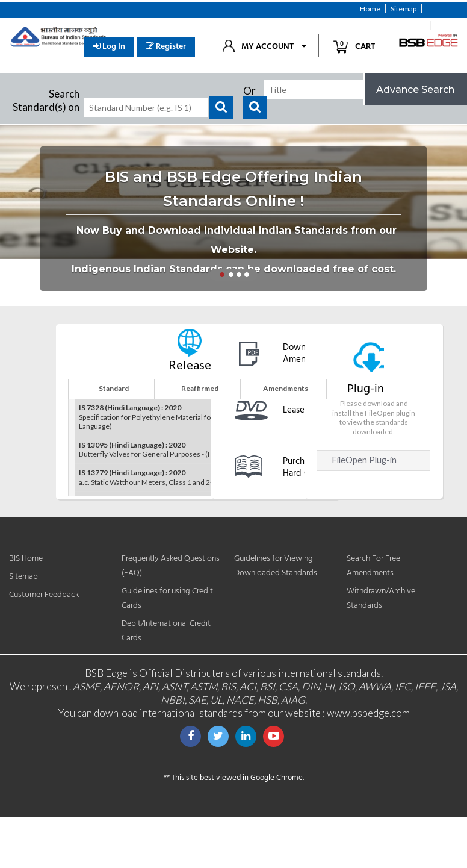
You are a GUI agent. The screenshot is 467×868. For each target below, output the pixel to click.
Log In (109, 47)
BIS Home (26, 559)
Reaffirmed (200, 388)
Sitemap (404, 9)
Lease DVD (304, 410)
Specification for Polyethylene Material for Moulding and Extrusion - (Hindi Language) (197, 417)
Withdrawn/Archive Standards (381, 598)
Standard (114, 388)
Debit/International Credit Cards (166, 631)
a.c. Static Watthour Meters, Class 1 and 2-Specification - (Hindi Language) (196, 477)
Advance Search (415, 89)
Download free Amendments (312, 354)
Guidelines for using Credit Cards (167, 598)
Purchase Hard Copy (303, 467)
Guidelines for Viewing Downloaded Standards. (276, 566)
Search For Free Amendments (373, 566)
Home (370, 9)
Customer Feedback (393, 26)
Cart (359, 46)
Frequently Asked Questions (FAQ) (171, 566)
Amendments (286, 388)
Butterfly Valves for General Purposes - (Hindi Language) (169, 450)
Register (166, 47)
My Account (268, 47)
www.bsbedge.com (368, 713)
